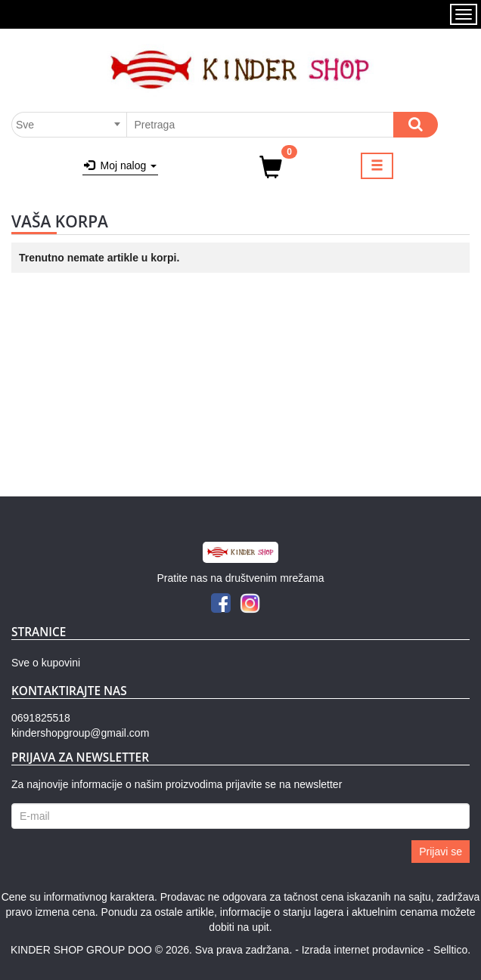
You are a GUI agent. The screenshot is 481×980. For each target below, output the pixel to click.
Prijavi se (441, 852)
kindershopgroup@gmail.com (80, 733)
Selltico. (452, 950)
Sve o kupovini (46, 663)
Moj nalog (120, 165)
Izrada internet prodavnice (363, 950)
